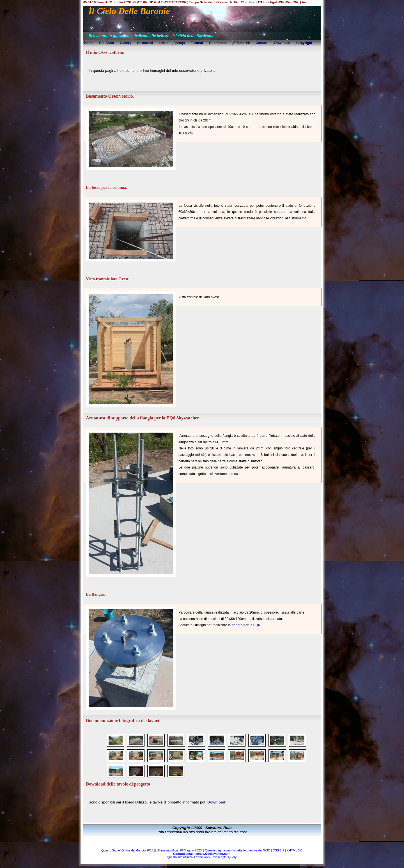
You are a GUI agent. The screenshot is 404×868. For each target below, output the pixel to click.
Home (89, 43)
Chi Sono (106, 43)
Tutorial (197, 43)
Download (282, 43)
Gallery (126, 43)
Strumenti (145, 43)
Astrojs (179, 43)
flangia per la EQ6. (246, 625)
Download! (217, 802)
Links (163, 43)
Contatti (262, 43)
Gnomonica (218, 43)
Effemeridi (242, 43)
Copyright (304, 43)
